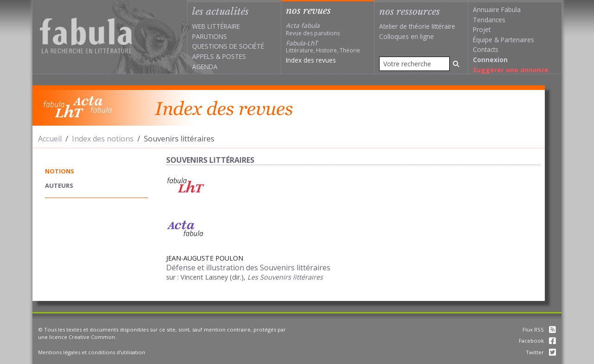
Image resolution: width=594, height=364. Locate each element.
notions (60, 171)
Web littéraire (216, 26)
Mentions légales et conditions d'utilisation (92, 352)
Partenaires (517, 40)
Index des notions (103, 139)
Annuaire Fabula (497, 10)
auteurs (59, 185)
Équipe (483, 40)
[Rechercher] (456, 64)
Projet (482, 29)
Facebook (537, 341)
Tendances (489, 20)
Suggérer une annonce (511, 70)
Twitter (541, 352)
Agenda (205, 67)
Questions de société (228, 46)
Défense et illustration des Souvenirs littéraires (248, 268)
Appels (203, 56)
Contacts (486, 49)
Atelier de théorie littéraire (417, 26)
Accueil (50, 139)
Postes (234, 56)
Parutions (210, 36)
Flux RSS (539, 329)
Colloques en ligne (407, 36)
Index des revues (311, 60)
